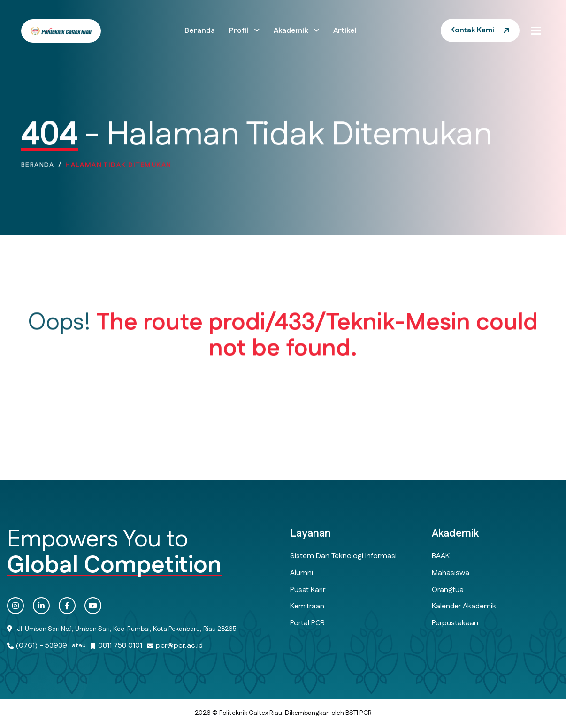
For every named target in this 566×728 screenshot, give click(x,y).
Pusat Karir (308, 590)
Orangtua (448, 590)
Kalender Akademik (464, 606)
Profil (240, 31)
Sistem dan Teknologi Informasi (343, 556)
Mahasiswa (451, 573)
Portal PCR (307, 623)
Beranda (200, 31)
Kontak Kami (472, 30)
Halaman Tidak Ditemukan (118, 167)
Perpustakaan (455, 623)
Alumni (302, 573)
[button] (536, 30)
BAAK (441, 556)
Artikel (345, 31)
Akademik (292, 31)
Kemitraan (307, 606)
